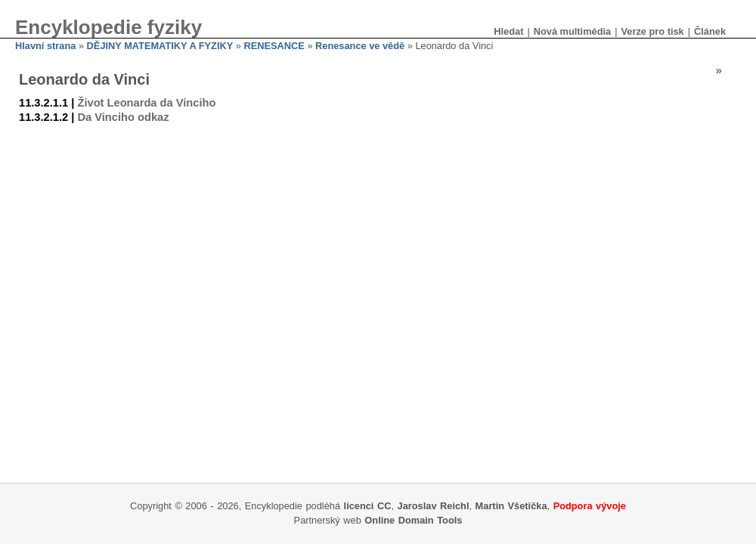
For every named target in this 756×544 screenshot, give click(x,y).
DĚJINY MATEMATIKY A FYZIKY (160, 46)
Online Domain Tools (413, 520)
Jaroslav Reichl (434, 506)
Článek (710, 31)
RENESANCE (274, 46)
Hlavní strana (45, 46)
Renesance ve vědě (360, 46)
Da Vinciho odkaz (123, 117)
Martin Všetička (511, 506)
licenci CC (368, 506)
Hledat (508, 31)
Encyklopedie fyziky (108, 27)
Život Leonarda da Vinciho (146, 103)
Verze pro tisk (652, 31)
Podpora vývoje (590, 506)
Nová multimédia (572, 31)
